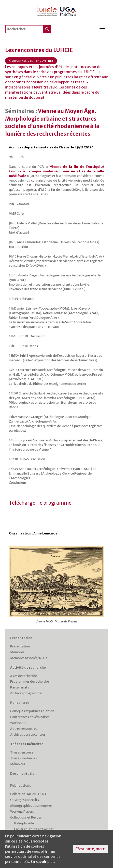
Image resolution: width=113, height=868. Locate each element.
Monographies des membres (31, 806)
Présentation (21, 638)
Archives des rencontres (31, 61)
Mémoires (18, 764)
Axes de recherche (24, 676)
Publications (21, 786)
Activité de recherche (28, 667)
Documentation (23, 774)
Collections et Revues (26, 817)
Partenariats (20, 687)
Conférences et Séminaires (30, 717)
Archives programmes (26, 693)
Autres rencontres (24, 729)
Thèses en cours (22, 752)
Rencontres (20, 703)
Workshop (18, 723)
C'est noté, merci (90, 849)
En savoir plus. (43, 862)
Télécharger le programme (40, 503)
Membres (17, 652)
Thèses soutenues (24, 758)
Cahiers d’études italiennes (34, 829)
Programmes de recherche (30, 681)
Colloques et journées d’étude (32, 711)
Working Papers (22, 812)
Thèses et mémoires (27, 744)
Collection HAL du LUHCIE (29, 794)
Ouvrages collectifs (25, 800)
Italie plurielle (24, 823)
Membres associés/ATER (29, 658)
